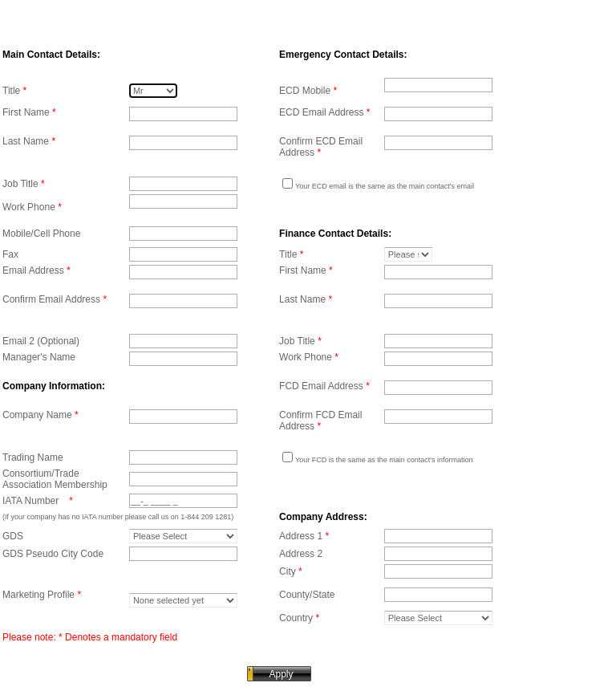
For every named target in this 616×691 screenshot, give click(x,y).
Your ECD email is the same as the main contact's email (385, 186)
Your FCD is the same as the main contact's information (384, 460)
